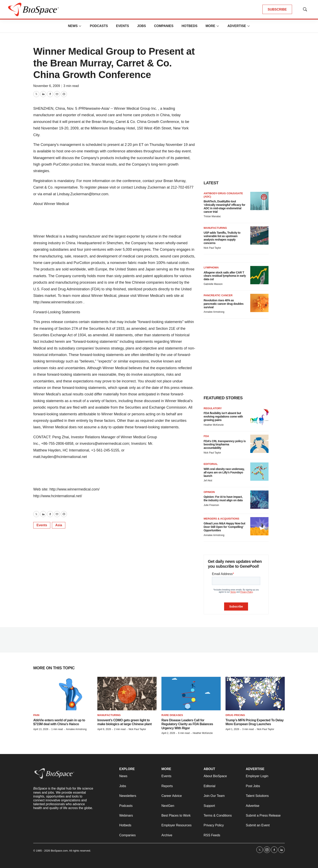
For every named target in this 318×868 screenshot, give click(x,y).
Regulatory (213, 408)
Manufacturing (215, 228)
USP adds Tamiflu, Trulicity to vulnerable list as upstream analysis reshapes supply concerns (222, 238)
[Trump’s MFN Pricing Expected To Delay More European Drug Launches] (255, 694)
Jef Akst (208, 481)
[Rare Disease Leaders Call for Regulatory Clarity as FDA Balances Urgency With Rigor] (191, 694)
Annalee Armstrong (214, 312)
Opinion (209, 492)
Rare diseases (172, 715)
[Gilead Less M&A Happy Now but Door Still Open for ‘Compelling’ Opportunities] (259, 526)
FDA (206, 436)
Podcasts (99, 26)
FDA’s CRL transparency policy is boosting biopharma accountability (225, 445)
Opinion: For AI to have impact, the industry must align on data (223, 499)
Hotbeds (189, 26)
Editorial (211, 464)
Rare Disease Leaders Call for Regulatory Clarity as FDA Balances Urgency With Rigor (187, 724)
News (73, 26)
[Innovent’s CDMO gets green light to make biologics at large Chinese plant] (127, 694)
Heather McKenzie (214, 425)
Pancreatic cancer (218, 295)
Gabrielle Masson (213, 284)
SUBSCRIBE (277, 9)
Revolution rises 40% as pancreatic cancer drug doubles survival (224, 304)
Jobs (142, 26)
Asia (59, 525)
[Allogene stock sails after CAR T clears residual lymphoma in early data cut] (259, 275)
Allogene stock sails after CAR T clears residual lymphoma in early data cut (225, 276)
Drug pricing (235, 715)
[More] (80, 26)
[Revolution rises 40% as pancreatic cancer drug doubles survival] (259, 303)
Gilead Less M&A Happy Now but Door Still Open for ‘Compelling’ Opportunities (224, 527)
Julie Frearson (211, 505)
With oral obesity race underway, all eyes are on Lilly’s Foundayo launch (224, 472)
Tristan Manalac (212, 216)
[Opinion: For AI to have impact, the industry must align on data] (259, 500)
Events (122, 26)
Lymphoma (211, 267)
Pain (36, 715)
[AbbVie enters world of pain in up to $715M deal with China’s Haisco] (63, 694)
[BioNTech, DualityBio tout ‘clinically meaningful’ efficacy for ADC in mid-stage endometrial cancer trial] (259, 201)
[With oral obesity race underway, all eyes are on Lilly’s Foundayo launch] (259, 472)
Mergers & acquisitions (221, 519)
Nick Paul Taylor (212, 248)
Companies (164, 26)
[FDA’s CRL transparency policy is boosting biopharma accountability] (259, 444)
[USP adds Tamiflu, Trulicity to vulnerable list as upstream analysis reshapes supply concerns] (259, 235)
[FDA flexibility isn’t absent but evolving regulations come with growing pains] (259, 416)
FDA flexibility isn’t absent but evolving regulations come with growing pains (223, 417)
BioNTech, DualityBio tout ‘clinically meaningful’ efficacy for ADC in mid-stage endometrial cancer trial (224, 206)
